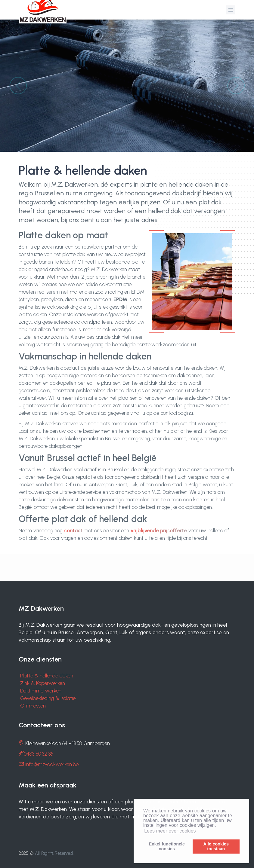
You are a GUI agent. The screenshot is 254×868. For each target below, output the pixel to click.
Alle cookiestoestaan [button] (216, 846)
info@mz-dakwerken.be (52, 764)
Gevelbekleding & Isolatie (48, 698)
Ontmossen (33, 706)
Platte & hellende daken (47, 676)
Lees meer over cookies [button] (170, 831)
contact (73, 530)
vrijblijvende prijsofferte (159, 530)
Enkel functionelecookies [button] (167, 846)
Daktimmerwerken (41, 691)
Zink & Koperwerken (43, 683)
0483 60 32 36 (38, 754)
